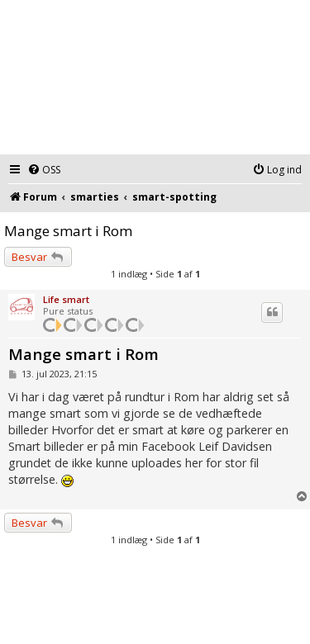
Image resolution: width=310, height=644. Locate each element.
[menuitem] (44, 170)
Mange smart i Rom (68, 231)
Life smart (66, 299)
